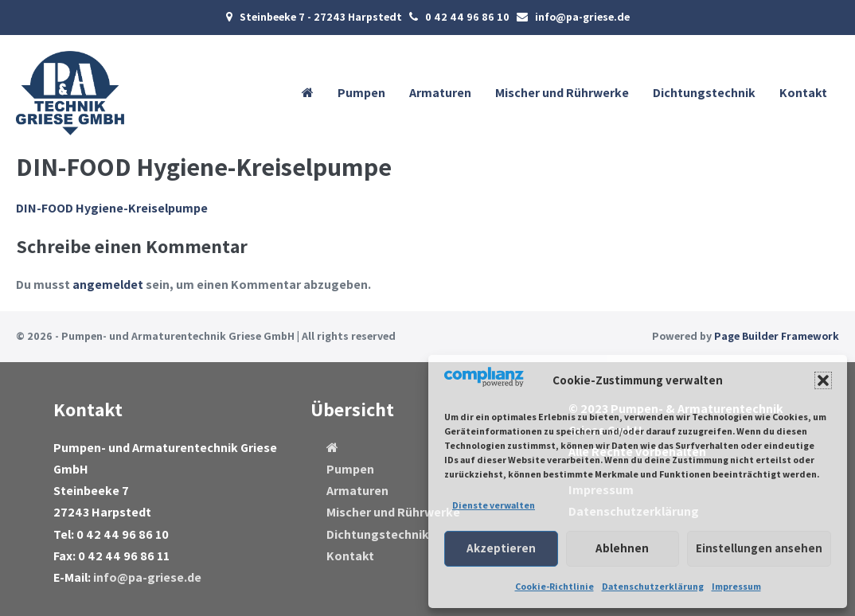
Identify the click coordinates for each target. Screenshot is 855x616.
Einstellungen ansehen (759, 548)
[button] (823, 380)
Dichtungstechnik (704, 93)
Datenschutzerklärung (653, 586)
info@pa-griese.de (147, 577)
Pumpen (361, 93)
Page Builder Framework (777, 336)
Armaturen (440, 93)
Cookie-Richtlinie (554, 586)
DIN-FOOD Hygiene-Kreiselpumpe (112, 208)
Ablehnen (622, 548)
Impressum (736, 586)
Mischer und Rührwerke (562, 93)
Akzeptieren (501, 548)
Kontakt (803, 93)
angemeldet (108, 285)
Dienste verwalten (494, 505)
